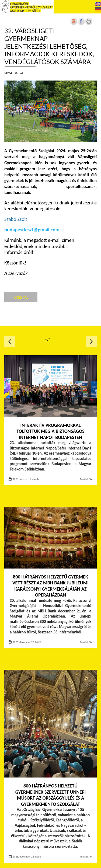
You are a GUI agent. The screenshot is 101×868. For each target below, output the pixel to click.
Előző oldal (10, 342)
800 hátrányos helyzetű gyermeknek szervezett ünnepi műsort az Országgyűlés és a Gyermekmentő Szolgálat (51, 795)
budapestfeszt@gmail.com (32, 230)
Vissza (21, 297)
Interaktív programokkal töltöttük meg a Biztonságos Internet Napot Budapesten (50, 431)
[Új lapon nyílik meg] (81, 24)
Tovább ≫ (86, 479)
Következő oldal (91, 342)
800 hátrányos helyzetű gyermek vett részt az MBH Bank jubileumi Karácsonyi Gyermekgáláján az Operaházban (50, 586)
